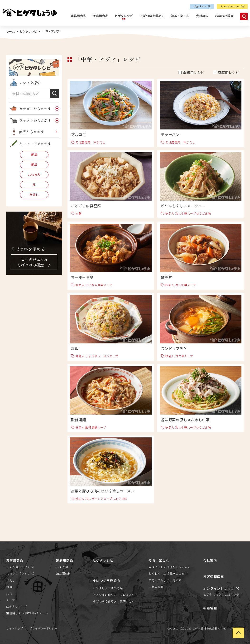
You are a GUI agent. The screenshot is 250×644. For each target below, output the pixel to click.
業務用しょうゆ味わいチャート (27, 613)
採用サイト (200, 6)
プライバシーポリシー (43, 628)
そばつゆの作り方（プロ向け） (114, 595)
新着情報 (210, 608)
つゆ (9, 587)
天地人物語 (156, 587)
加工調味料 (64, 573)
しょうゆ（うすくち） (21, 573)
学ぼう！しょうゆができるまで (169, 567)
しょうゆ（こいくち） (21, 567)
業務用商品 (78, 16)
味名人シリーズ (17, 607)
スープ (11, 600)
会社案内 (202, 16)
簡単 (34, 165)
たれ (9, 593)
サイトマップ (15, 628)
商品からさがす (31, 132)
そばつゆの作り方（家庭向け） (114, 601)
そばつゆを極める (152, 16)
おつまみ (34, 175)
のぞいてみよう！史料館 (165, 580)
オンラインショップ (231, 6)
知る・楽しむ (180, 16)
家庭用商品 (100, 16)
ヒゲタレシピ (124, 16)
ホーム (10, 31)
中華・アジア (51, 31)
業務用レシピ (194, 72)
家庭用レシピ (228, 72)
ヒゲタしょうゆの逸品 (108, 588)
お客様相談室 (224, 16)
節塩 (34, 155)
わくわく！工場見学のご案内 (168, 573)
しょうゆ (62, 567)
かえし (34, 195)
